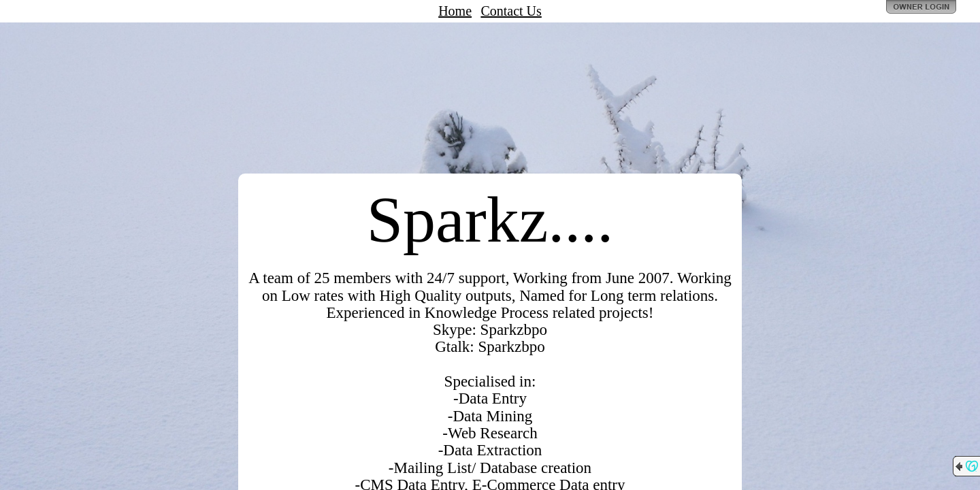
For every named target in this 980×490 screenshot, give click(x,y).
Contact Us (511, 11)
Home (455, 11)
